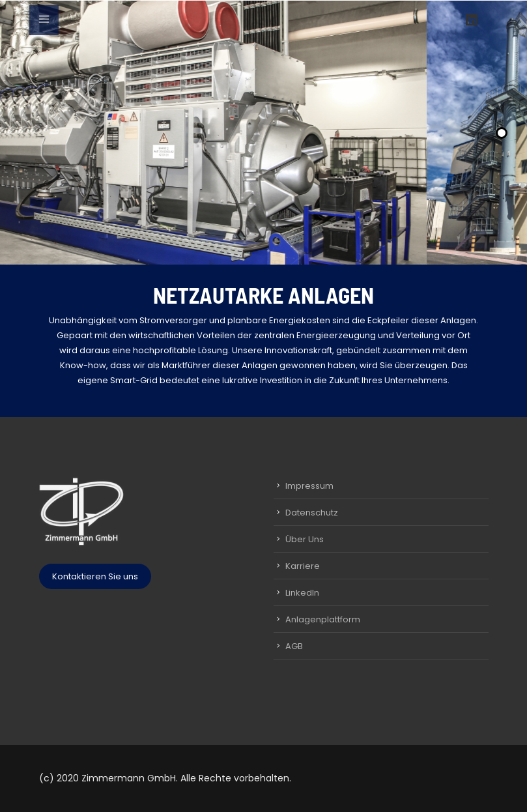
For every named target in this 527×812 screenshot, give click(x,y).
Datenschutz (312, 513)
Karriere (303, 566)
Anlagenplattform (323, 619)
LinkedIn (302, 593)
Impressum (309, 486)
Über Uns (305, 539)
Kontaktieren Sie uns (95, 576)
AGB (294, 646)
